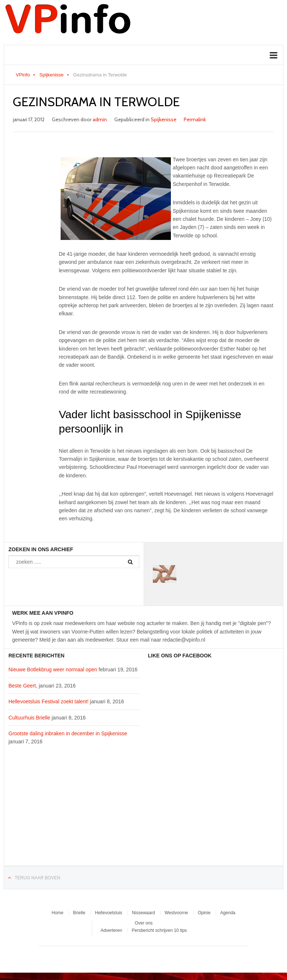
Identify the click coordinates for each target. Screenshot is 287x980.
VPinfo (23, 75)
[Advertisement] (74, 810)
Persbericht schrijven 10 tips (159, 930)
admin (100, 119)
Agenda (228, 913)
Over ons (144, 923)
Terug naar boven (37, 878)
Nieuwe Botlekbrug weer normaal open (53, 670)
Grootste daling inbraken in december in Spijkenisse (68, 733)
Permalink (195, 119)
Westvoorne (176, 913)
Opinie (204, 913)
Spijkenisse (51, 75)
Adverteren (111, 930)
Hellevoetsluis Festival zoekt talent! (49, 701)
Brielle (79, 913)
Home (57, 913)
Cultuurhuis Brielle (29, 718)
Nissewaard (143, 913)
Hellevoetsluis (109, 913)
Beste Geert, (23, 686)
